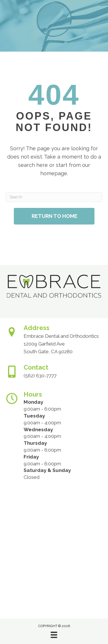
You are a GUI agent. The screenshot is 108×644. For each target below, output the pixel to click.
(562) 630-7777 (40, 376)
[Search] (54, 197)
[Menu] (54, 635)
